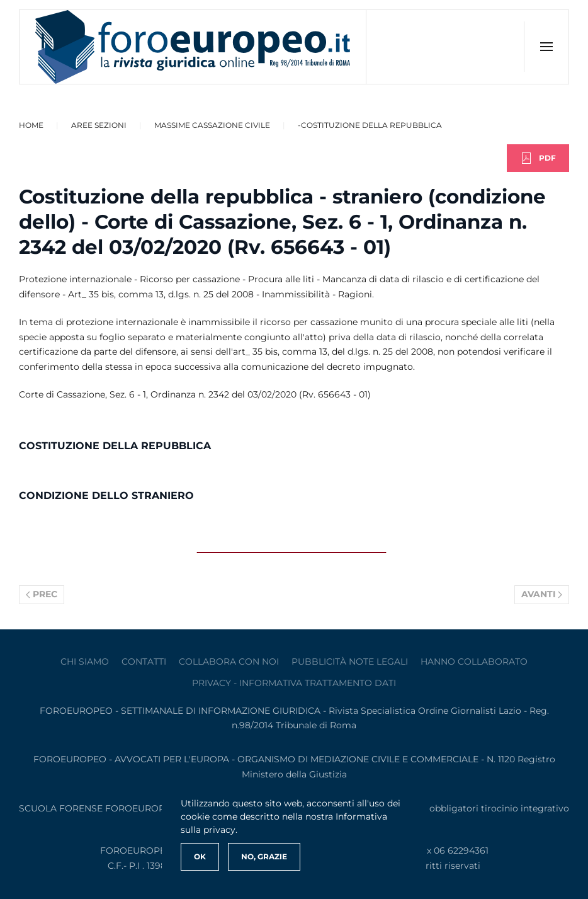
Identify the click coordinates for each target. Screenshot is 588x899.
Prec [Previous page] (42, 594)
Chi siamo (85, 661)
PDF (538, 158)
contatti (144, 661)
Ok (200, 856)
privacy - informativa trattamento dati (294, 683)
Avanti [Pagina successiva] (542, 594)
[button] (546, 47)
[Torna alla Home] (193, 47)
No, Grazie (264, 856)
